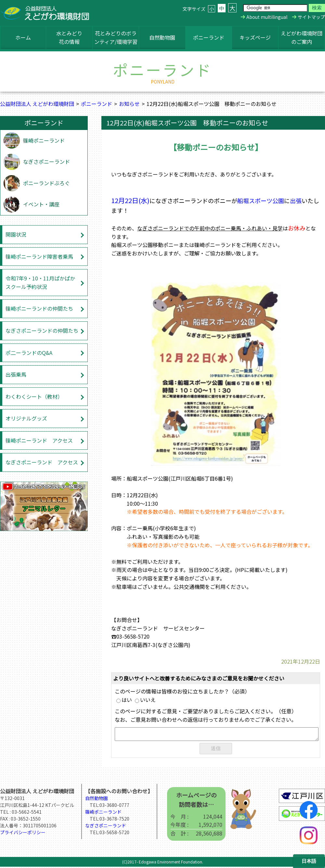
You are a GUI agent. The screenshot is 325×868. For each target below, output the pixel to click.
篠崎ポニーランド (44, 140)
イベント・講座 (41, 204)
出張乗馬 (16, 374)
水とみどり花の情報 (69, 37)
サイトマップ (311, 17)
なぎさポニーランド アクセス (42, 462)
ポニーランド (209, 37)
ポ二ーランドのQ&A (29, 353)
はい (124, 700)
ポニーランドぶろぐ (46, 183)
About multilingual (267, 17)
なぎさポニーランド (46, 162)
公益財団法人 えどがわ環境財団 (37, 104)
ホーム (23, 37)
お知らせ (129, 104)
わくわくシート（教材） (34, 396)
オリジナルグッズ (26, 418)
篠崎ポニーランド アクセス (39, 440)
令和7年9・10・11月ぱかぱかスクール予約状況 (40, 282)
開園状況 (16, 234)
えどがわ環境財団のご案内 (302, 37)
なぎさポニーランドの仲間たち (42, 330)
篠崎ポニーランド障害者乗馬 (39, 256)
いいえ (145, 700)
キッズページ (255, 37)
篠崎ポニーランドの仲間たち (39, 308)
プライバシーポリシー (23, 834)
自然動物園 (162, 37)
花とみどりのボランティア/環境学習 (116, 37)
